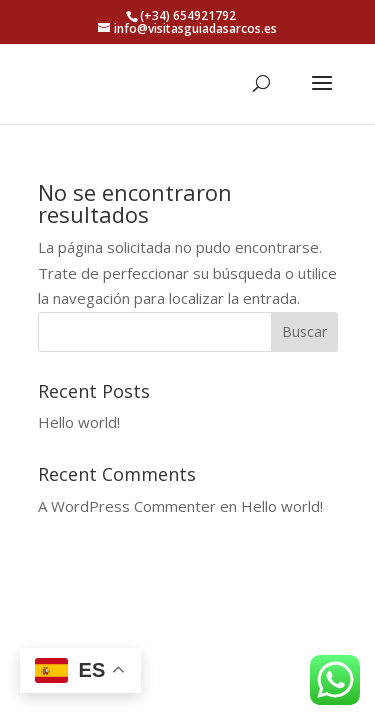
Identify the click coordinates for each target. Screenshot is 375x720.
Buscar (304, 331)
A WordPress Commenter (127, 506)
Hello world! (79, 422)
